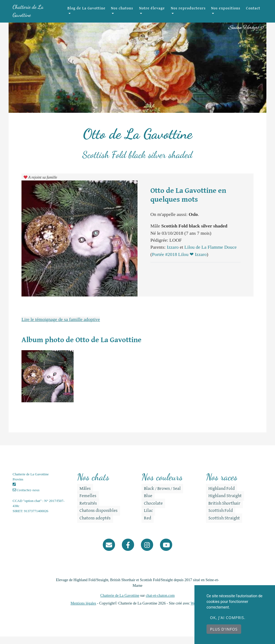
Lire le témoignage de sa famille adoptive (61, 327)
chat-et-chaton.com (160, 603)
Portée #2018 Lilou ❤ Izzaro (179, 262)
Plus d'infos (224, 629)
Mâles (83, 496)
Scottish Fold (218, 518)
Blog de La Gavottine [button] (97, 15)
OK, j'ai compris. (228, 618)
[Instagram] (147, 552)
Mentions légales (83, 611)
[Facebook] (128, 552)
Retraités (86, 511)
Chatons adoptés (93, 526)
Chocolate (151, 511)
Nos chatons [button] (133, 15)
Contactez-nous (26, 498)
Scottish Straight (222, 526)
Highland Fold (219, 496)
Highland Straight (223, 504)
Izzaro (173, 255)
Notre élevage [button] (158, 15)
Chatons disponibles (96, 518)
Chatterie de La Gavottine (37, 15)
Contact (253, 12)
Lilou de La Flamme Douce (211, 255)
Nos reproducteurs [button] (193, 15)
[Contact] (109, 552)
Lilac (146, 518)
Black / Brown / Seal (160, 496)
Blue (146, 504)
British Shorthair (222, 511)
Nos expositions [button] (226, 15)
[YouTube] (166, 552)
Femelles (86, 504)
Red (145, 526)
